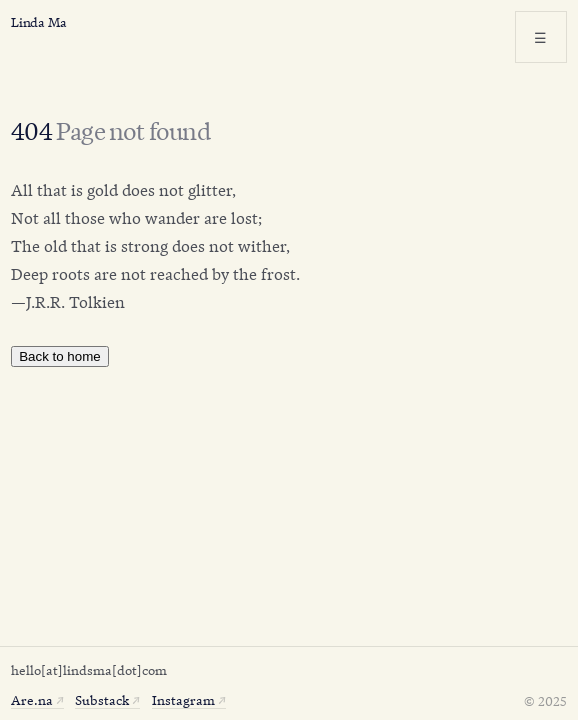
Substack (102, 698)
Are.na (32, 698)
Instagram (183, 698)
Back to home (60, 356)
